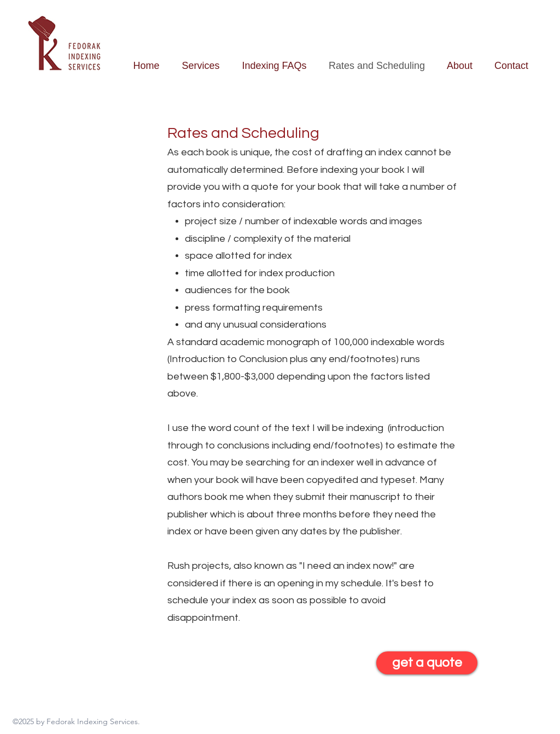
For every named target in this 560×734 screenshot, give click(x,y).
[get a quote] (427, 663)
